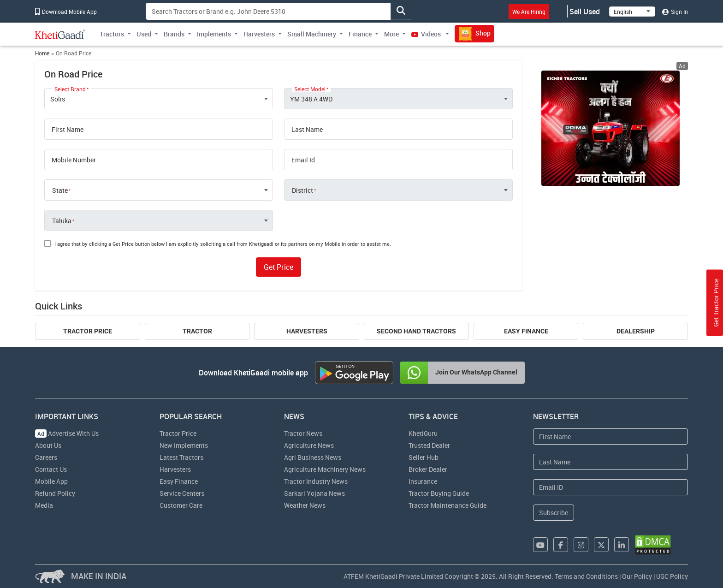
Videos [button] (427, 34)
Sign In (675, 12)
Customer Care (181, 505)
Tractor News (303, 433)
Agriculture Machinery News (325, 469)
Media (44, 505)
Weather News (305, 505)
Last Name (307, 130)
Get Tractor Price (716, 303)
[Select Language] (632, 12)
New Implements (184, 445)
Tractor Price (88, 331)
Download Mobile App (66, 12)
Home (42, 53)
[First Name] (610, 437)
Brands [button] (174, 34)
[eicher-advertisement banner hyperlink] (610, 128)
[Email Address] (610, 487)
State (60, 190)
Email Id (303, 160)
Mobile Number (74, 160)
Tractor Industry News (316, 481)
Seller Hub (424, 457)
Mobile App (51, 481)
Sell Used (585, 12)
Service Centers (182, 493)
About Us (48, 445)
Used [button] (144, 34)
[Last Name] (610, 462)
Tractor (197, 331)
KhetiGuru (423, 433)
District (302, 190)
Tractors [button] (112, 34)
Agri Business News (313, 457)
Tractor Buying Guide (439, 493)
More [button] (391, 34)
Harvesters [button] (259, 34)
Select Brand (70, 89)
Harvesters (307, 331)
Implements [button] (214, 34)
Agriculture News (309, 445)
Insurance (423, 481)
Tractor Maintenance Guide (447, 505)
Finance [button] (360, 34)
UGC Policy (672, 576)
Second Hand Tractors (416, 331)
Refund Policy (55, 493)
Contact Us (51, 469)
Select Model (310, 89)
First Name (68, 130)
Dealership (636, 331)
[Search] (268, 11)
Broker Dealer (428, 469)
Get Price (279, 267)
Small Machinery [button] (312, 34)
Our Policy (637, 576)
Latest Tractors (181, 457)
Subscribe (554, 513)
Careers (46, 457)
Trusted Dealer (429, 445)
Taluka (62, 221)
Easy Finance (526, 331)
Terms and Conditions (586, 576)
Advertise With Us (67, 433)
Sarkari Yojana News (314, 493)
